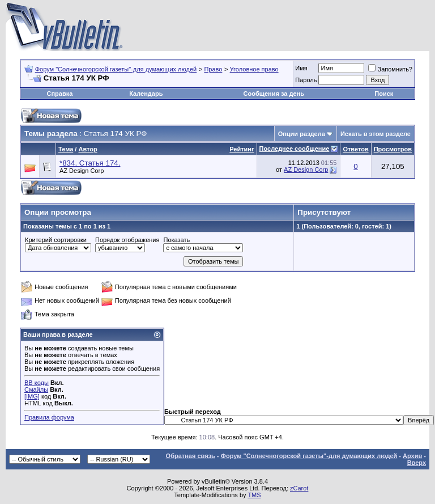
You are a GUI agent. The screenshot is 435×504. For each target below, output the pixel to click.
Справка (59, 94)
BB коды (37, 383)
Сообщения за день (274, 94)
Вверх (417, 463)
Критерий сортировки (56, 240)
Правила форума (49, 417)
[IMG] (32, 396)
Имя (301, 68)
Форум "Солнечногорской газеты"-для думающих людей (116, 69)
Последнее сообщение (295, 149)
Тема (66, 149)
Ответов (355, 149)
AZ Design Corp (82, 171)
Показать (176, 240)
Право (213, 69)
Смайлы (36, 389)
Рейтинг (242, 149)
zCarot (299, 488)
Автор (88, 149)
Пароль (306, 80)
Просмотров (393, 149)
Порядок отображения (127, 240)
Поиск (384, 94)
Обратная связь (191, 456)
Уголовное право (254, 69)
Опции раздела (302, 134)
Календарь (146, 94)
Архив (412, 456)
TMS (254, 495)
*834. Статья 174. (90, 163)
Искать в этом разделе (376, 134)
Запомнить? (390, 69)
